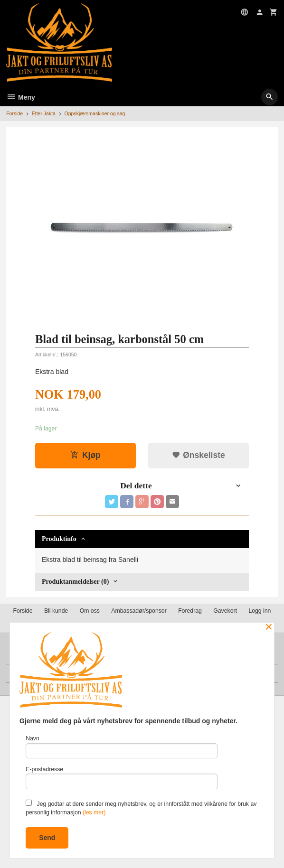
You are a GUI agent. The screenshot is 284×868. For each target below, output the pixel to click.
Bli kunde (56, 611)
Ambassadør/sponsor (139, 611)
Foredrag (190, 611)
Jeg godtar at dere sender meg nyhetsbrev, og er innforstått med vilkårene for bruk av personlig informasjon (141, 808)
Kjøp (85, 455)
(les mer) (94, 812)
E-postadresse (122, 778)
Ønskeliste (198, 455)
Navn (122, 747)
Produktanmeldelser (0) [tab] (75, 582)
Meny (21, 97)
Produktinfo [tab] (59, 539)
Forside (14, 113)
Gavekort (225, 611)
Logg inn (260, 611)
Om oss (90, 611)
